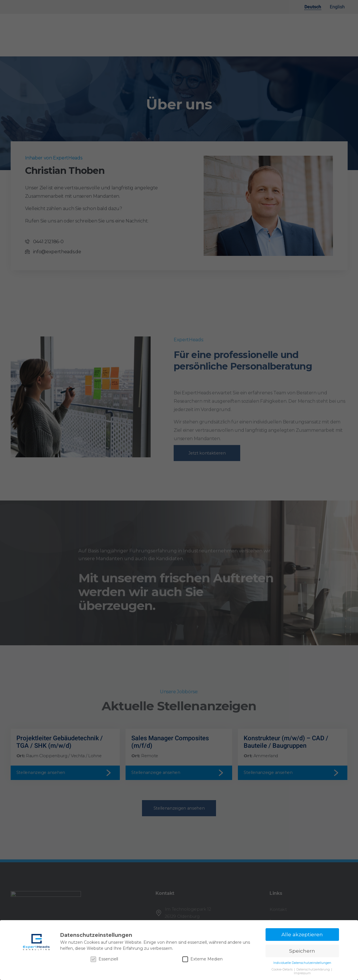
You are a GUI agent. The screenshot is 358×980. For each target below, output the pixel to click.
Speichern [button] (302, 951)
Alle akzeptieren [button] (302, 934)
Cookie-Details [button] (283, 969)
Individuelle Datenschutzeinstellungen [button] (302, 963)
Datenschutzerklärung (314, 969)
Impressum (302, 973)
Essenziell (104, 959)
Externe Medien (202, 959)
